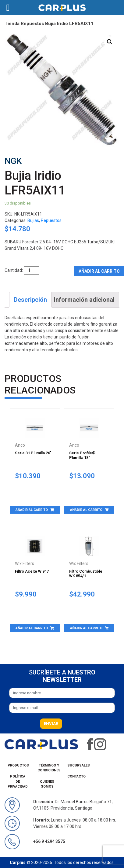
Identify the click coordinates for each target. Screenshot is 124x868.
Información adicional (84, 300)
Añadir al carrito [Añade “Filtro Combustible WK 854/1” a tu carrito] (86, 628)
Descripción (30, 300)
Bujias (33, 220)
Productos (18, 765)
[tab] (30, 300)
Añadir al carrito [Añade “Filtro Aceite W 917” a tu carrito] (32, 628)
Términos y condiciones (49, 768)
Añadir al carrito (99, 271)
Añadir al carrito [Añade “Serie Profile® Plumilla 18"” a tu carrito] (86, 510)
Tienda (12, 24)
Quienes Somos (47, 784)
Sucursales (79, 765)
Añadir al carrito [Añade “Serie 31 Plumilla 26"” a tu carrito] (32, 510)
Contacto (76, 776)
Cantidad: (14, 270)
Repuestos (32, 24)
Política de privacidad (18, 781)
